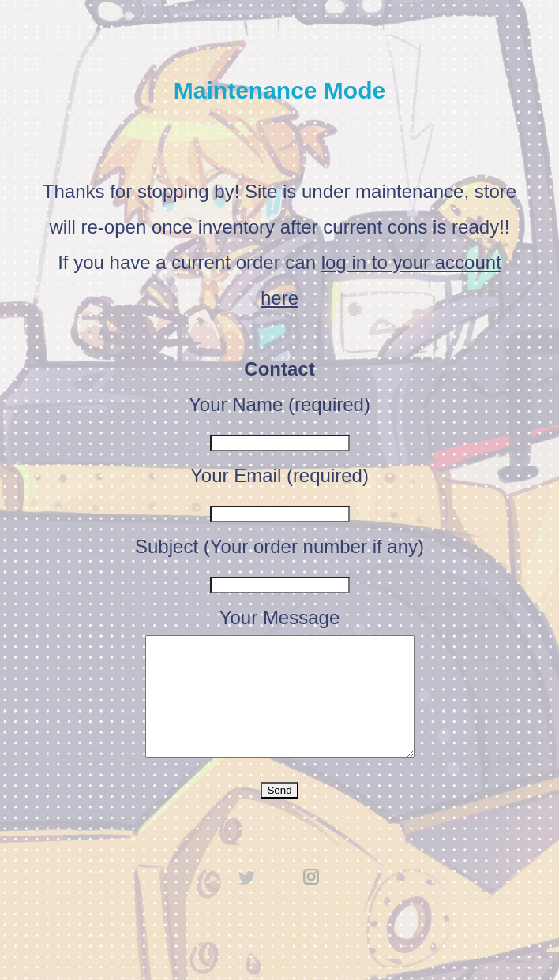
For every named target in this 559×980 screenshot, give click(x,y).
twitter (247, 900)
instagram (312, 900)
